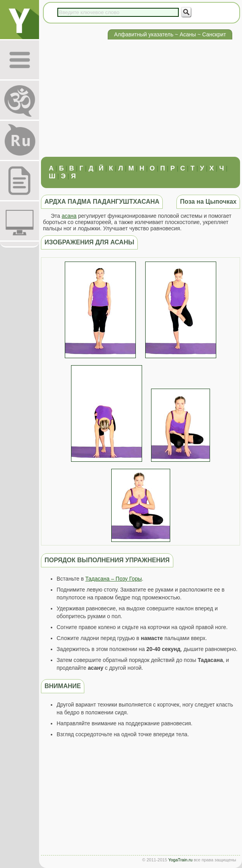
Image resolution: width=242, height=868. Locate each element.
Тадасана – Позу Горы (114, 579)
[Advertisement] (139, 98)
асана (69, 216)
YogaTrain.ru (180, 860)
